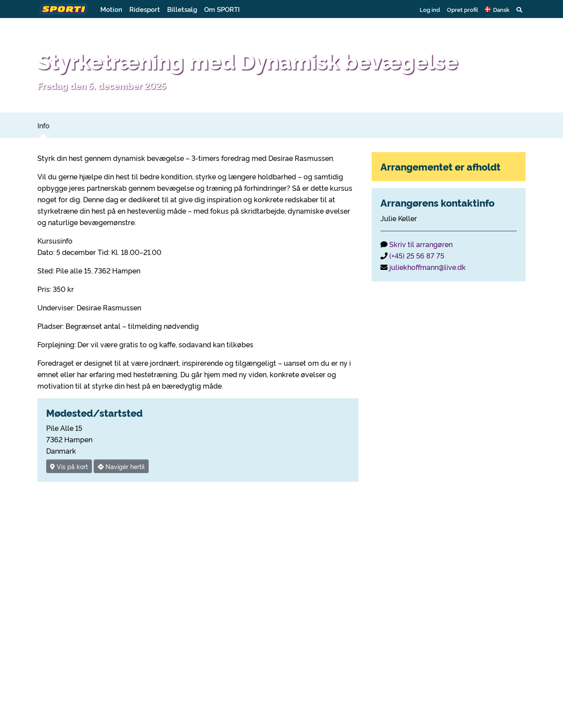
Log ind (430, 9)
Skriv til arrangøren (421, 244)
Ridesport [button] (145, 9)
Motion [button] (111, 9)
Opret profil (462, 9)
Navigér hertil (121, 466)
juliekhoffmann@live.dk (428, 267)
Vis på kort (69, 466)
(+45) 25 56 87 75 (417, 255)
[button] (497, 9)
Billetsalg (182, 9)
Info (44, 125)
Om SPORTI (222, 9)
